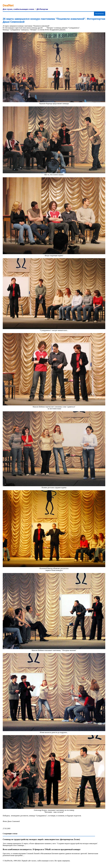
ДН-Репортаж (42, 9)
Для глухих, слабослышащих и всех (18, 9)
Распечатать (100, 14)
